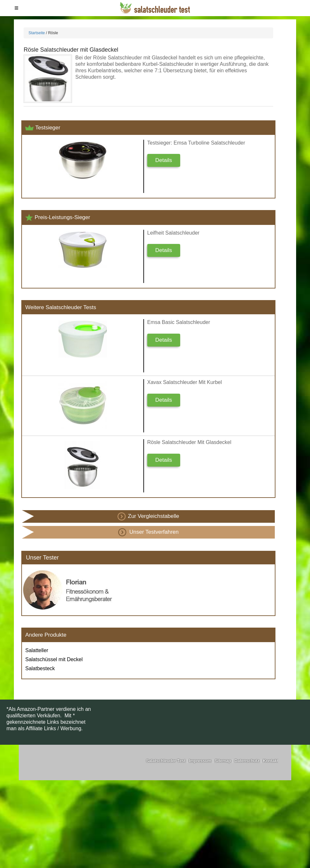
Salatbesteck (40, 668)
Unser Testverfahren (149, 532)
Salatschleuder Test (166, 761)
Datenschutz (247, 761)
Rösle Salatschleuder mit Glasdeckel (71, 50)
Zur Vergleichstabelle (148, 516)
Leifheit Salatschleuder (173, 233)
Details (164, 160)
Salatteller (37, 650)
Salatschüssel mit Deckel (54, 659)
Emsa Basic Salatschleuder (179, 322)
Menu (16, 8)
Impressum (200, 761)
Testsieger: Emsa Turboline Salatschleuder (196, 143)
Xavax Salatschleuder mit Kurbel (185, 382)
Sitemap (223, 761)
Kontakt (271, 761)
